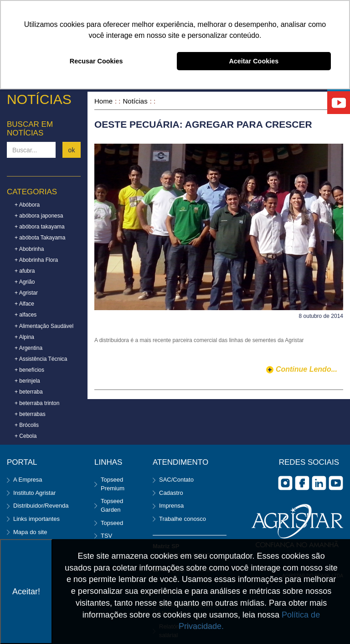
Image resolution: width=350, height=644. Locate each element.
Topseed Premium (113, 484)
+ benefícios (29, 370)
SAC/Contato (176, 480)
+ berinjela (27, 381)
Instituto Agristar (34, 493)
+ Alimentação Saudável (44, 326)
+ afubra (25, 271)
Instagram (285, 483)
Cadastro (171, 493)
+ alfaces (26, 315)
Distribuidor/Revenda (41, 506)
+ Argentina (28, 348)
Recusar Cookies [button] (96, 61)
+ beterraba (29, 392)
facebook (302, 483)
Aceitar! (26, 592)
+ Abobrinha (29, 249)
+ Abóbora (27, 205)
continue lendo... (306, 369)
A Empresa (28, 480)
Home (103, 101)
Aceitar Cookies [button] (254, 61)
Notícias (135, 101)
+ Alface (24, 304)
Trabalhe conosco (183, 519)
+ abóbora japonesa (39, 216)
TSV (106, 536)
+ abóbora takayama (40, 227)
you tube (336, 483)
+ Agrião (25, 282)
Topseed (112, 523)
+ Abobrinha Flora (36, 260)
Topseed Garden (112, 505)
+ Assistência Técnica (41, 359)
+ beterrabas (30, 414)
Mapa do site (30, 532)
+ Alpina (24, 337)
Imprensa (171, 506)
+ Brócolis (27, 425)
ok (72, 150)
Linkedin (319, 483)
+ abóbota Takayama (40, 238)
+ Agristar (26, 293)
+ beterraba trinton (37, 403)
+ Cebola (26, 436)
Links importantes (36, 519)
